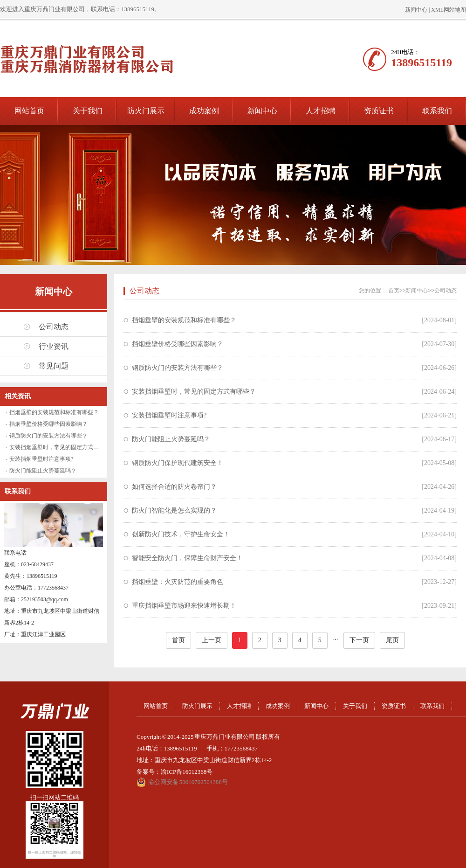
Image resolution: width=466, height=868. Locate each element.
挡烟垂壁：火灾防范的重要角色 (178, 582)
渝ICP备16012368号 (187, 772)
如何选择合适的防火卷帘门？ (174, 487)
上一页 (212, 640)
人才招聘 (321, 111)
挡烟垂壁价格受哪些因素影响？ (48, 424)
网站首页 (29, 111)
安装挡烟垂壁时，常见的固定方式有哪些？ (62, 447)
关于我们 (88, 111)
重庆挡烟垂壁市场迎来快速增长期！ (184, 606)
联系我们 (437, 111)
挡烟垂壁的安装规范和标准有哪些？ (54, 412)
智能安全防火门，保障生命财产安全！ (187, 558)
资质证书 (379, 111)
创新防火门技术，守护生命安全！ (181, 534)
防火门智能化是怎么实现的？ (174, 510)
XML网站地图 (449, 10)
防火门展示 (146, 111)
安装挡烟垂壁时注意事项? (41, 459)
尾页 (392, 640)
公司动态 (54, 327)
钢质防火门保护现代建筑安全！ (178, 463)
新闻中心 (416, 10)
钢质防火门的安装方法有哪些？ (48, 436)
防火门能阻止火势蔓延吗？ (43, 471)
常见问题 (54, 366)
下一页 (359, 640)
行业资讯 (54, 346)
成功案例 (204, 111)
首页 (394, 291)
